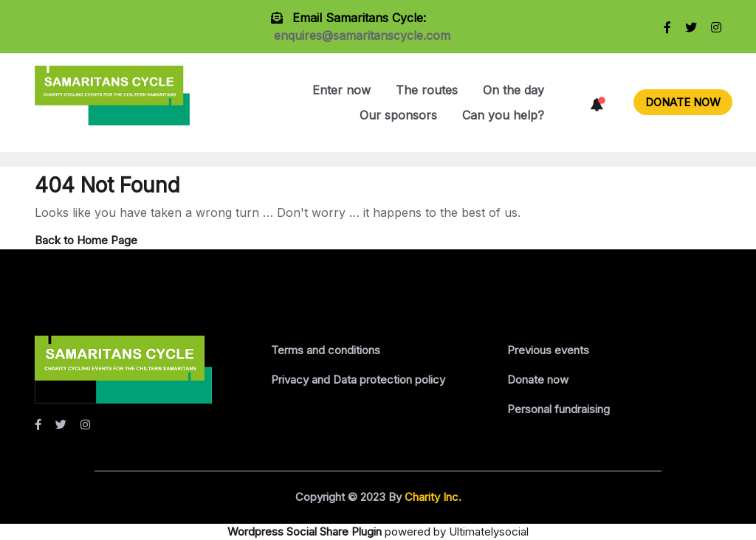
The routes (427, 90)
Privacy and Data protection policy (358, 380)
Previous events (548, 350)
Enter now (341, 90)
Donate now (538, 380)
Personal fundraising (559, 409)
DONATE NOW (683, 102)
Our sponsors (398, 115)
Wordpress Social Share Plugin (306, 532)
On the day (513, 90)
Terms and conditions (326, 350)
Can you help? (503, 115)
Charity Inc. (432, 497)
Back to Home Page (86, 240)
